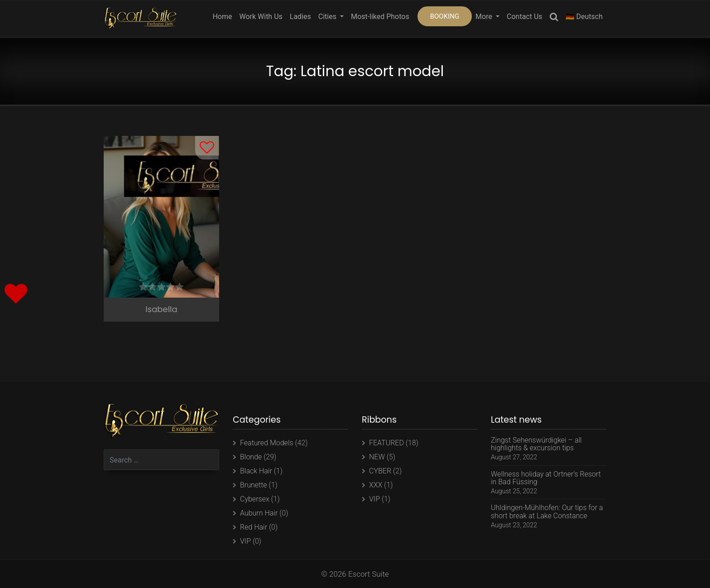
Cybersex (255, 499)
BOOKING (445, 16)
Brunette (254, 485)
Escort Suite (369, 574)
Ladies (300, 17)
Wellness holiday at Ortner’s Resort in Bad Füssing (546, 478)
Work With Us (261, 17)
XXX (376, 485)
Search (554, 18)
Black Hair (256, 471)
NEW (377, 457)
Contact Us (525, 17)
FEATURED (386, 443)
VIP (245, 541)
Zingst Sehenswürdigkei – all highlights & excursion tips (536, 444)
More (485, 17)
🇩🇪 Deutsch (584, 17)
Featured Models (267, 443)
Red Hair (254, 527)
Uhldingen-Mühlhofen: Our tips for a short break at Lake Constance (547, 512)
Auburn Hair (259, 513)
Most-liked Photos (380, 17)
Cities (328, 17)
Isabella (161, 309)
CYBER (380, 471)
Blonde (251, 457)
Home (222, 17)
